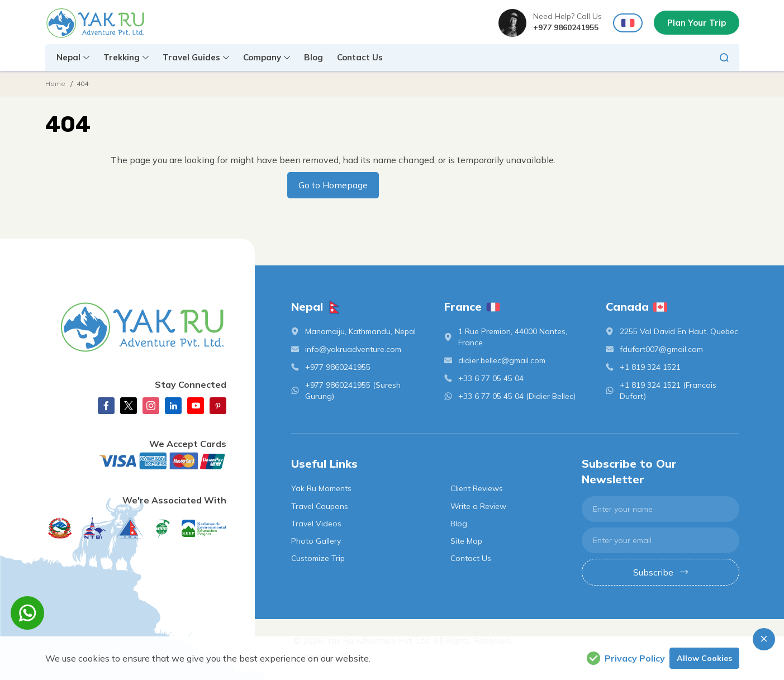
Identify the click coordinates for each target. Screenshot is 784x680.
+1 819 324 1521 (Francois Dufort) (668, 391)
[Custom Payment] (136, 461)
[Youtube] (196, 406)
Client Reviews (477, 488)
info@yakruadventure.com (353, 349)
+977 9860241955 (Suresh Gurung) (353, 391)
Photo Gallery (316, 541)
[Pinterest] (218, 406)
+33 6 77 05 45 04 (491, 378)
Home (55, 84)
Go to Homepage (333, 185)
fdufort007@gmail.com (661, 349)
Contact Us (360, 57)
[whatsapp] (27, 613)
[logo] (136, 327)
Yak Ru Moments (321, 488)
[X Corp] (129, 406)
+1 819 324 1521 (650, 367)
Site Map (466, 541)
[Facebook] (106, 406)
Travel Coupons (320, 506)
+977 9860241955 (566, 27)
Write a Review (478, 506)
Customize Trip (318, 558)
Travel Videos (316, 524)
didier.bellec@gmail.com (502, 360)
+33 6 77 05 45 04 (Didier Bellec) (517, 396)
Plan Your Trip (697, 23)
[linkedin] (173, 406)
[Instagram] (151, 406)
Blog (313, 57)
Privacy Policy (626, 658)
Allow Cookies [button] (704, 658)
